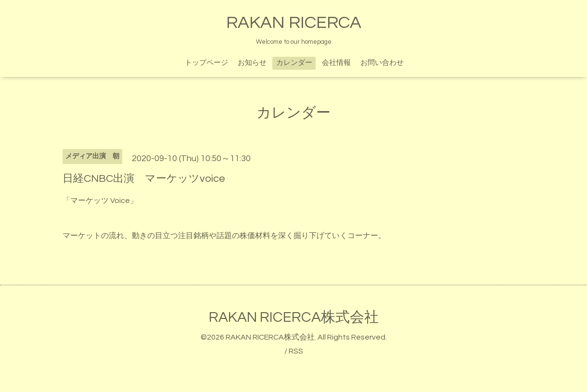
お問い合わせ (382, 63)
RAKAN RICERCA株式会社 (294, 317)
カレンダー (294, 63)
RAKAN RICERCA (294, 23)
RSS (296, 351)
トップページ (206, 63)
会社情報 (336, 63)
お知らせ (252, 63)
